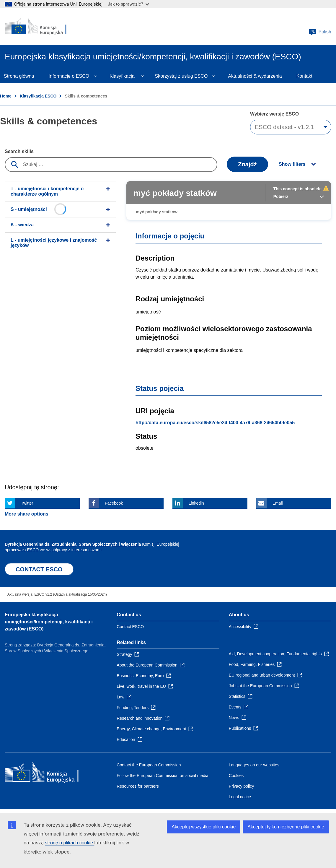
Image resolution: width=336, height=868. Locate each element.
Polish (320, 32)
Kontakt (304, 76)
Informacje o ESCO (69, 76)
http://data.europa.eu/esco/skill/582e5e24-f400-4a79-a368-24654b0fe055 (215, 423)
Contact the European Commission (149, 765)
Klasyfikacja (122, 76)
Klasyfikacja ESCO (38, 96)
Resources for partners (138, 786)
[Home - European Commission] (40, 27)
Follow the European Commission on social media (162, 776)
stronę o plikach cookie (70, 843)
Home (6, 96)
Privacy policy (242, 786)
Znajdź (247, 164)
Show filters (292, 164)
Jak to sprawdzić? (128, 4)
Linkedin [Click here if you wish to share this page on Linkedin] (196, 503)
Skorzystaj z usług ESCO (181, 76)
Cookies (236, 776)
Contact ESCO (130, 627)
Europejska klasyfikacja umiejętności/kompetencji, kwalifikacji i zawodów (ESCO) (49, 622)
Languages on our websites (254, 765)
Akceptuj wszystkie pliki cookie (204, 827)
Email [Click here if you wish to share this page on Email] (278, 503)
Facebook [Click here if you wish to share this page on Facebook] (114, 503)
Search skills (19, 151)
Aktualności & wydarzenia (255, 76)
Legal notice (240, 797)
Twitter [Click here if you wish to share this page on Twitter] (27, 503)
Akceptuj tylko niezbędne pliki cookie (286, 827)
